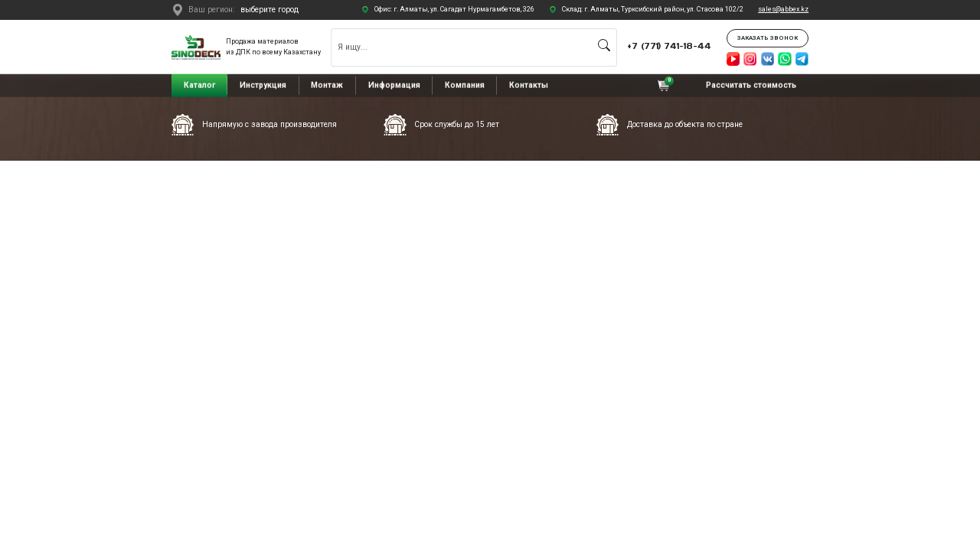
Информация (394, 85)
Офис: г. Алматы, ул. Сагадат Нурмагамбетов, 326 (454, 9)
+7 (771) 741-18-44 (669, 46)
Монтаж (327, 85)
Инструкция (263, 85)
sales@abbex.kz (783, 9)
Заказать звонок (768, 38)
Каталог (199, 85)
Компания (465, 85)
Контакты (529, 85)
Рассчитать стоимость (751, 85)
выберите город (269, 10)
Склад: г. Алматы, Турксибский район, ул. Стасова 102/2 (653, 9)
